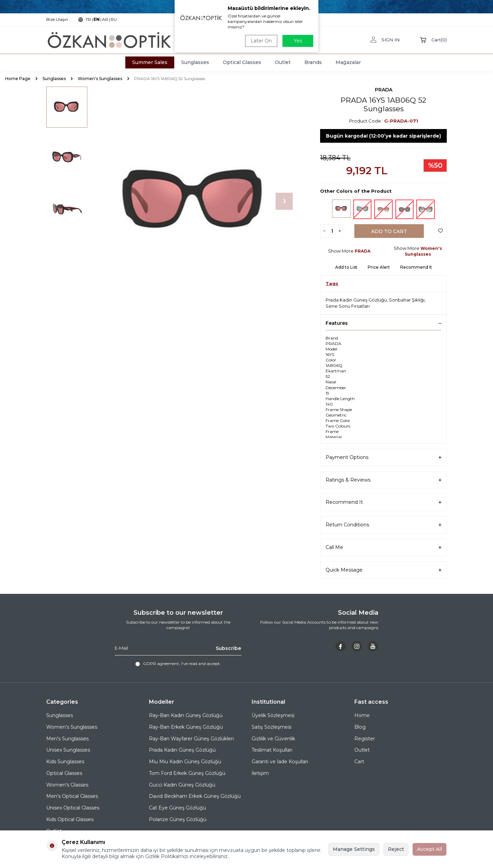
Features (383, 323)
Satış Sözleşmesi (271, 727)
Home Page (18, 79)
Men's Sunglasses (67, 739)
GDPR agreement (161, 663)
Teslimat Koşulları (272, 750)
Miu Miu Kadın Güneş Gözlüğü (185, 762)
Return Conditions (383, 525)
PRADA (384, 90)
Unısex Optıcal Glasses (73, 808)
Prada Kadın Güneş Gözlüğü (356, 300)
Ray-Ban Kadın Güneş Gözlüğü (186, 715)
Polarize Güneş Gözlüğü (178, 819)
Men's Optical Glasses (72, 796)
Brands (313, 62)
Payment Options (383, 457)
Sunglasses (195, 62)
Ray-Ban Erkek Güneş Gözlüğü (186, 727)
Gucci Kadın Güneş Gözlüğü (182, 785)
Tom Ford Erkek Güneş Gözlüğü (187, 773)
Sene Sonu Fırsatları (348, 306)
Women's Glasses (67, 785)
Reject (396, 849)
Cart (359, 762)
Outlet (283, 62)
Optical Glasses (242, 62)
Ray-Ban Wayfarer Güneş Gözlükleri (191, 739)
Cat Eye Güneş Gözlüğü (178, 808)
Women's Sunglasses (100, 79)
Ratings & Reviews (383, 480)
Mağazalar (348, 62)
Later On (261, 41)
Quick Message (383, 570)
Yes (298, 41)
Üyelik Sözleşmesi (273, 715)
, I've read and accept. (178, 664)
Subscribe (228, 648)
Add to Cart (389, 231)
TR (88, 19)
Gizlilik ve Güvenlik (273, 739)
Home (362, 715)
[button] (284, 201)
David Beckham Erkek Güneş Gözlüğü (195, 796)
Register (365, 739)
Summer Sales (150, 62)
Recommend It (416, 267)
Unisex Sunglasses (68, 750)
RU (114, 19)
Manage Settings (354, 849)
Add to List (346, 267)
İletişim (260, 773)
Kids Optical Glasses (70, 819)
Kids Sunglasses (65, 762)
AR (105, 19)
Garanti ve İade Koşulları (280, 762)
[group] (195, 201)
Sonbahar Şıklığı (407, 300)
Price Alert (379, 267)
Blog (360, 727)
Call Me (383, 547)
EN (97, 19)
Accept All (429, 849)
